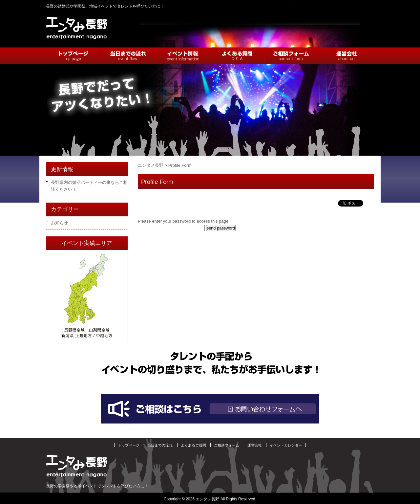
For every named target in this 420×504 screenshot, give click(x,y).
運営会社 (255, 445)
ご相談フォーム (227, 445)
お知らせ (59, 223)
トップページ (129, 445)
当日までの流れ (160, 445)
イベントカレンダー (286, 445)
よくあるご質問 (193, 445)
